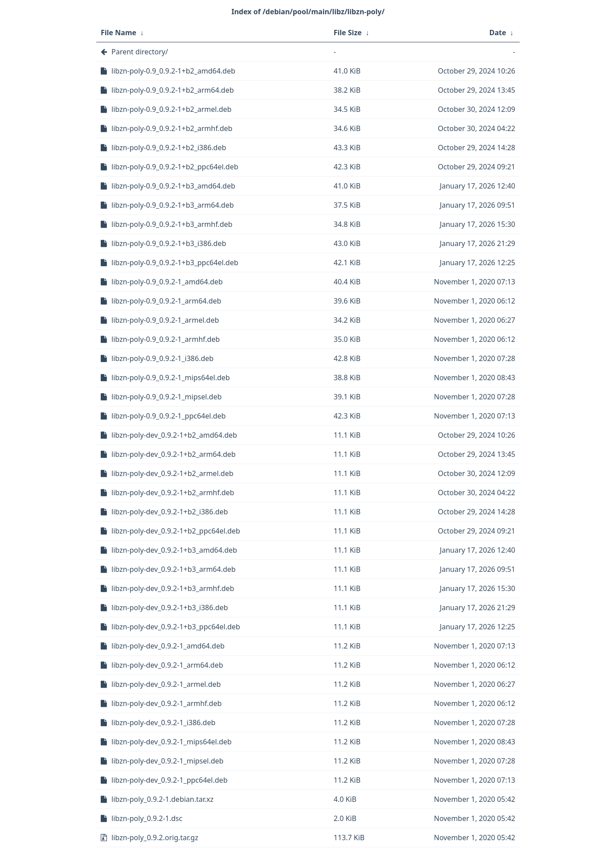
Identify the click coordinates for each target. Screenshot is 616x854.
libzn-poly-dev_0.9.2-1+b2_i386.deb (170, 512)
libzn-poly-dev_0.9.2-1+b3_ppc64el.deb (176, 627)
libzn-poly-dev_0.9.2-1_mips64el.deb (172, 742)
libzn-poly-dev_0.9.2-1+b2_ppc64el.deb (176, 531)
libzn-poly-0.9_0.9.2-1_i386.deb (162, 358)
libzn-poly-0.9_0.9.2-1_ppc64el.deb (168, 416)
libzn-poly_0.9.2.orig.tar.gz (155, 838)
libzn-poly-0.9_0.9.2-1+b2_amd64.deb (173, 71)
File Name (119, 33)
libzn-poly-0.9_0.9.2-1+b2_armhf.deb (172, 128)
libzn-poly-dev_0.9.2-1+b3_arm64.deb (174, 569)
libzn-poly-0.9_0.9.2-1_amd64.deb (167, 282)
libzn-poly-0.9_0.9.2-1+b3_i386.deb (169, 243)
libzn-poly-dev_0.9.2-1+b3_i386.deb (170, 608)
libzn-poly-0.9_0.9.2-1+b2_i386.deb (169, 148)
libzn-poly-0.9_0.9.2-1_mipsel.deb (166, 397)
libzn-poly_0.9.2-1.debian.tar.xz (162, 799)
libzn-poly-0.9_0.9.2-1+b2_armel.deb (171, 109)
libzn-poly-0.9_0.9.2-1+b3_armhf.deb (172, 224)
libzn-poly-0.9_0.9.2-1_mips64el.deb (171, 378)
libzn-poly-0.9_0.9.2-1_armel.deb (165, 320)
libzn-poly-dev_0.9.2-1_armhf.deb (166, 703)
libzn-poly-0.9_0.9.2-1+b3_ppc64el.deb (175, 263)
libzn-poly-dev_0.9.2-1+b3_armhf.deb (173, 588)
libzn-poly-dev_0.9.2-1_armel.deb (166, 684)
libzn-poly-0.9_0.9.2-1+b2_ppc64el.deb (175, 167)
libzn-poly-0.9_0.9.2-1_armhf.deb (166, 339)
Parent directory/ (140, 52)
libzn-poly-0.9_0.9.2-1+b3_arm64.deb (173, 205)
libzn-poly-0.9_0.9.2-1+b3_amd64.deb (173, 186)
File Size (348, 33)
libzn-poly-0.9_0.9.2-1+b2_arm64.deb (173, 90)
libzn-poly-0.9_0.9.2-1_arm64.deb (166, 301)
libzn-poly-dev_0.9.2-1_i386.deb (163, 723)
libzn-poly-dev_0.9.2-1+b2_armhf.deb (173, 493)
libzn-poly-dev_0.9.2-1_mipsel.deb (167, 761)
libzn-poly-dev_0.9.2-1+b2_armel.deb (172, 473)
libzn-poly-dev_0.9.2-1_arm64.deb (167, 665)
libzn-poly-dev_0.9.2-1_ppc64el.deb (169, 780)
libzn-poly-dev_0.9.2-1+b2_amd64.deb (174, 435)
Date (498, 33)
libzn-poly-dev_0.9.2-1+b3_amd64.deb (174, 550)
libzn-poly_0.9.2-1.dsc (147, 818)
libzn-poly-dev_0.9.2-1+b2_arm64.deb (174, 454)
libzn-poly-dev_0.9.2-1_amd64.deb (168, 646)
